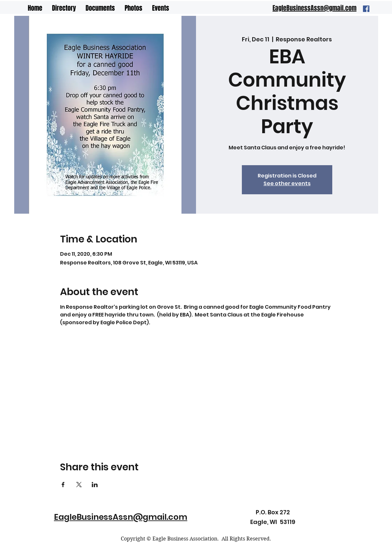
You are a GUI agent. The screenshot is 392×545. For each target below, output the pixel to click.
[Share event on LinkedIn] (95, 485)
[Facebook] (366, 9)
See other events (287, 183)
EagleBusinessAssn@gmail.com (121, 517)
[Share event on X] (79, 485)
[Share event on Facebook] (63, 485)
